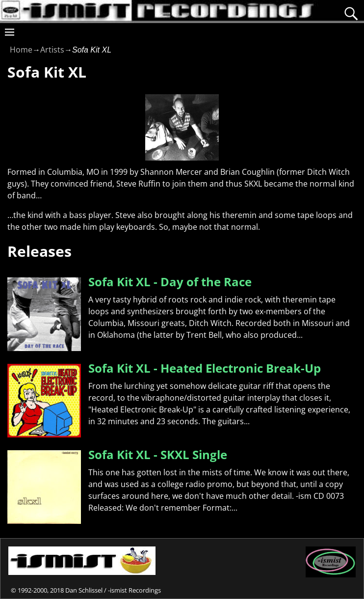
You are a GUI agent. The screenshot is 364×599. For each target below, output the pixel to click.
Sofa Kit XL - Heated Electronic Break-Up (205, 368)
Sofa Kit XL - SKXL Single (158, 454)
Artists (52, 50)
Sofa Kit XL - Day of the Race (170, 282)
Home (21, 50)
